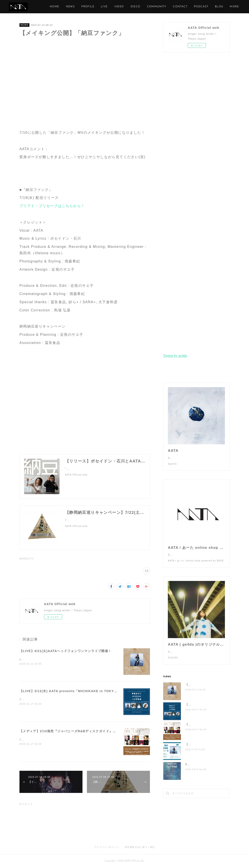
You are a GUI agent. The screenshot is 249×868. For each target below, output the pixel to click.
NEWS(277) (27, 559)
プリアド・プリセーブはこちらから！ (52, 206)
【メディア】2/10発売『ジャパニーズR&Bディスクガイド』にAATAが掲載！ (79, 731)
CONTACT (214, 7)
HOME (88, 7)
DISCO (169, 7)
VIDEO (153, 7)
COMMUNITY (191, 7)
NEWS (104, 7)
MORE (232, 7)
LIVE (138, 7)
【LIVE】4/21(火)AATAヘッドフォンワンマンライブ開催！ (66, 651)
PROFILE (122, 7)
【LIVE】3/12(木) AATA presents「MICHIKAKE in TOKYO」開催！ (75, 691)
